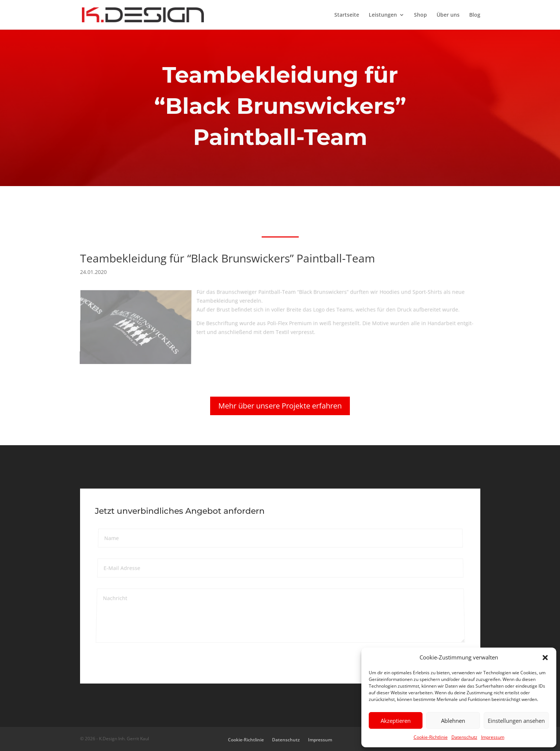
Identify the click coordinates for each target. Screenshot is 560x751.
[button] (545, 658)
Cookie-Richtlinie (431, 737)
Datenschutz (464, 737)
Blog (475, 15)
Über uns (448, 15)
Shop (420, 15)
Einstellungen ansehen (516, 721)
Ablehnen (453, 721)
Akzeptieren (396, 721)
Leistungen (383, 15)
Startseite (347, 15)
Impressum (493, 737)
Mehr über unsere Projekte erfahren (280, 406)
